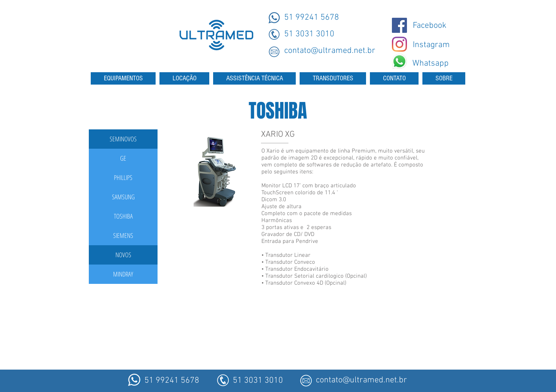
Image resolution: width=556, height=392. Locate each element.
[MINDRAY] (123, 274)
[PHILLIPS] (123, 178)
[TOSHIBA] (123, 216)
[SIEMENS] (123, 236)
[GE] (123, 158)
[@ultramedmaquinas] (399, 25)
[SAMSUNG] (123, 197)
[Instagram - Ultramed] (399, 44)
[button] (123, 139)
